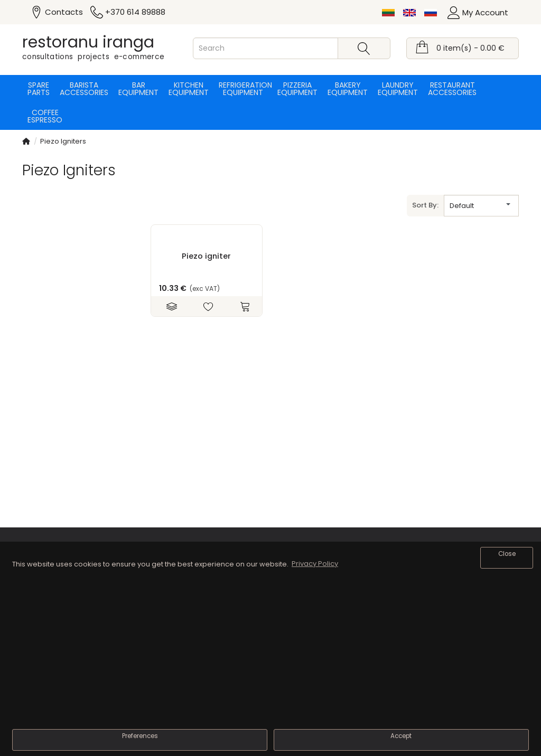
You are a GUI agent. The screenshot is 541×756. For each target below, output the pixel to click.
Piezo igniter (206, 256)
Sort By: (425, 205)
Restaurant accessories (452, 89)
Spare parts (39, 89)
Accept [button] (401, 736)
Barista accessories (84, 89)
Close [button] (507, 554)
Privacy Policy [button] (315, 564)
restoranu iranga (88, 42)
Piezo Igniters (63, 141)
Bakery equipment (348, 89)
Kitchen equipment (189, 89)
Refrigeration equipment (243, 89)
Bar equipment (138, 89)
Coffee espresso (45, 116)
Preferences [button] (140, 736)
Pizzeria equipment (297, 89)
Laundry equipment (398, 89)
